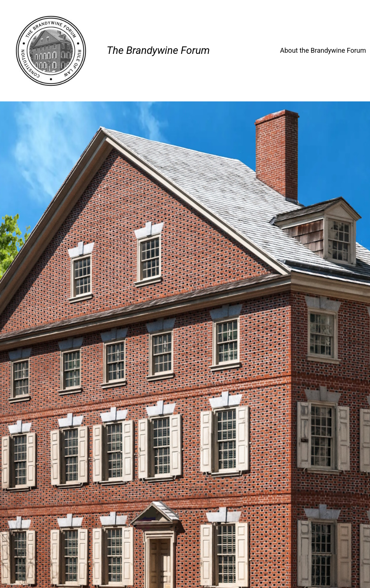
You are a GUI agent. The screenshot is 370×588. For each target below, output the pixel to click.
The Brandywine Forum (158, 50)
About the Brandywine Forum (323, 50)
